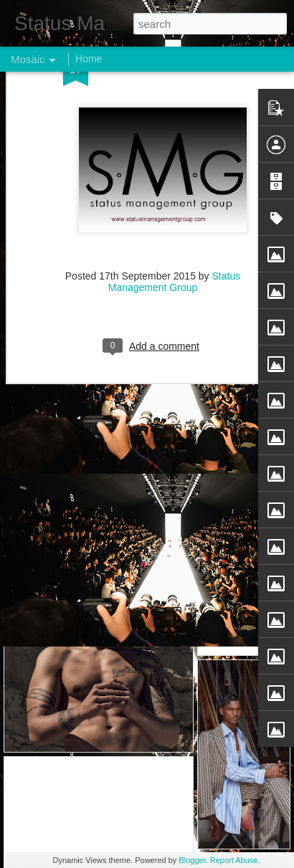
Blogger (192, 860)
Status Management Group (174, 201)
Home (89, 59)
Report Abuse (234, 860)
